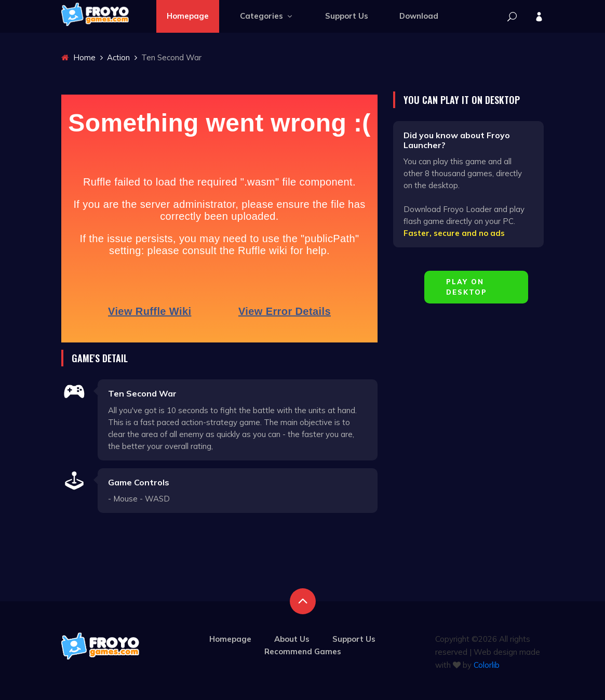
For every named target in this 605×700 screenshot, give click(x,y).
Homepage (188, 16)
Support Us (347, 16)
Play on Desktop (467, 287)
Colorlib (487, 665)
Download (419, 16)
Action (118, 57)
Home (78, 57)
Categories (267, 16)
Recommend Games (303, 651)
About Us (292, 639)
